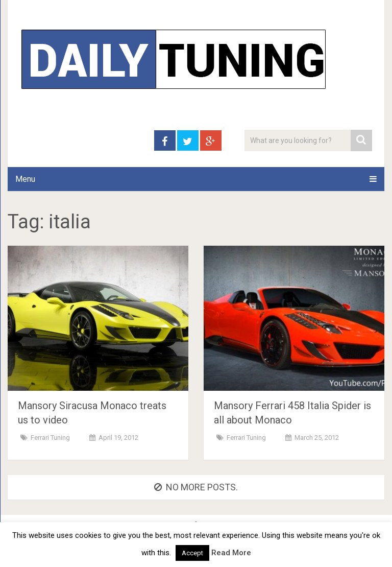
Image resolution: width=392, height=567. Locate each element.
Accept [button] (192, 553)
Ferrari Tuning (50, 438)
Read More (231, 553)
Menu (25, 179)
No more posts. (196, 487)
